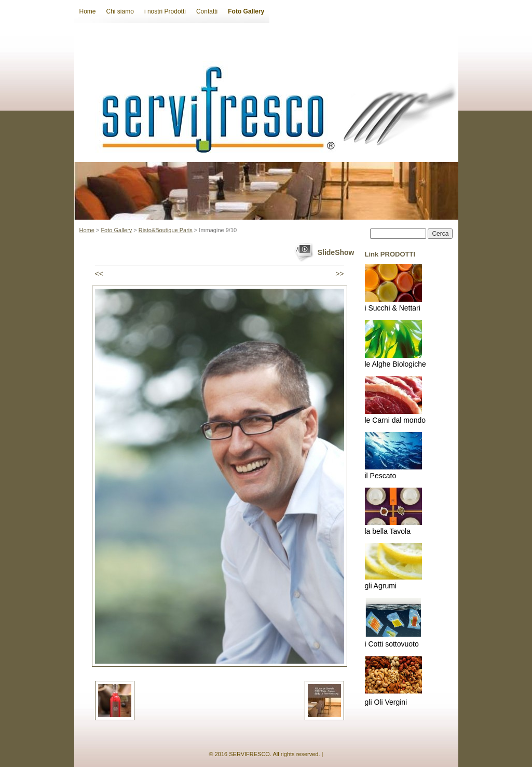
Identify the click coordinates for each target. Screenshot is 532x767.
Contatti (207, 11)
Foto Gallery (246, 11)
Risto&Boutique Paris (166, 230)
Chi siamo (120, 11)
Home (88, 11)
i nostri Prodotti (165, 11)
